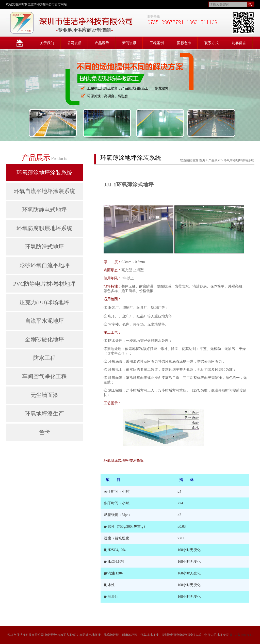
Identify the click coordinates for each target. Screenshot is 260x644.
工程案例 (157, 43)
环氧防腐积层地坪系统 (44, 228)
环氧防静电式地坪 (44, 210)
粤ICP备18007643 (241, 635)
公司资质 (74, 43)
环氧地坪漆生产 (44, 414)
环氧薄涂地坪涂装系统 (44, 173)
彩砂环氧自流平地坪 (44, 265)
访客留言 (239, 43)
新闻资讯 (129, 43)
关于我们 (47, 43)
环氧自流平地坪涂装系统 (44, 191)
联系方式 (212, 43)
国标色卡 (184, 43)
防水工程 (44, 358)
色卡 (44, 432)
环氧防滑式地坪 (44, 247)
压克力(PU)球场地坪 (45, 302)
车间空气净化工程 (44, 376)
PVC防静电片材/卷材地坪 (45, 284)
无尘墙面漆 (44, 395)
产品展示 (102, 43)
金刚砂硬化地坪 (44, 339)
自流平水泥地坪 (44, 321)
